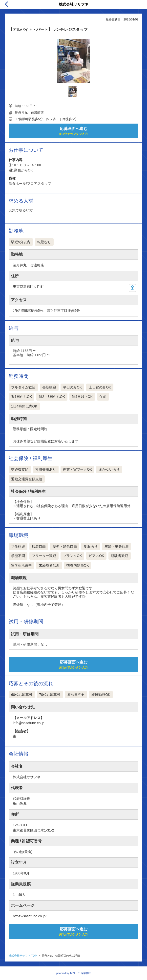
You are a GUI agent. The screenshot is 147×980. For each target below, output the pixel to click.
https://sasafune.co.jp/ (30, 916)
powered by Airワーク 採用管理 (73, 973)
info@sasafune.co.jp (29, 723)
